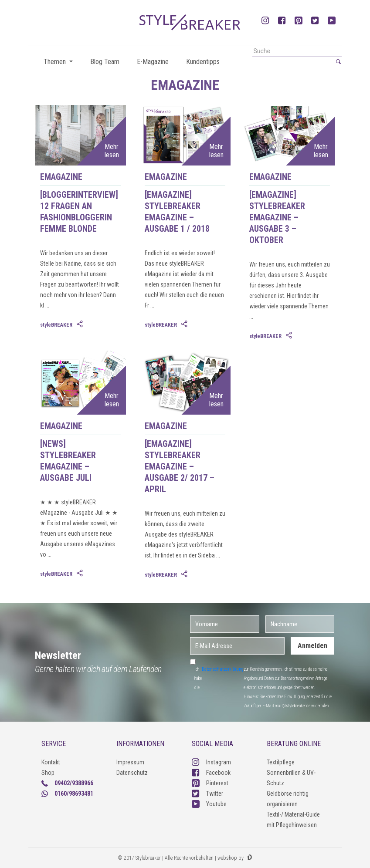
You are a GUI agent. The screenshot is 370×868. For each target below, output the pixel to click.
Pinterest (210, 783)
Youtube (209, 804)
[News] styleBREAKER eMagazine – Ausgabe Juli (68, 461)
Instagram (211, 762)
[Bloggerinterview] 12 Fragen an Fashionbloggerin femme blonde (79, 212)
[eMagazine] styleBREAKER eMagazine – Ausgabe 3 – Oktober (277, 217)
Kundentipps (203, 62)
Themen (56, 62)
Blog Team (105, 62)
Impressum (130, 762)
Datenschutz (132, 773)
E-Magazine (153, 62)
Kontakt (51, 762)
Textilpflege (281, 762)
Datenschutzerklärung (223, 669)
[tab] (81, 324)
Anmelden (312, 646)
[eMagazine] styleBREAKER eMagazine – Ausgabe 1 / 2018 (177, 212)
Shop (48, 773)
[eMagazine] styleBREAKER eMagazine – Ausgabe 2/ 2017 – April (180, 466)
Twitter (207, 794)
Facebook (211, 773)
